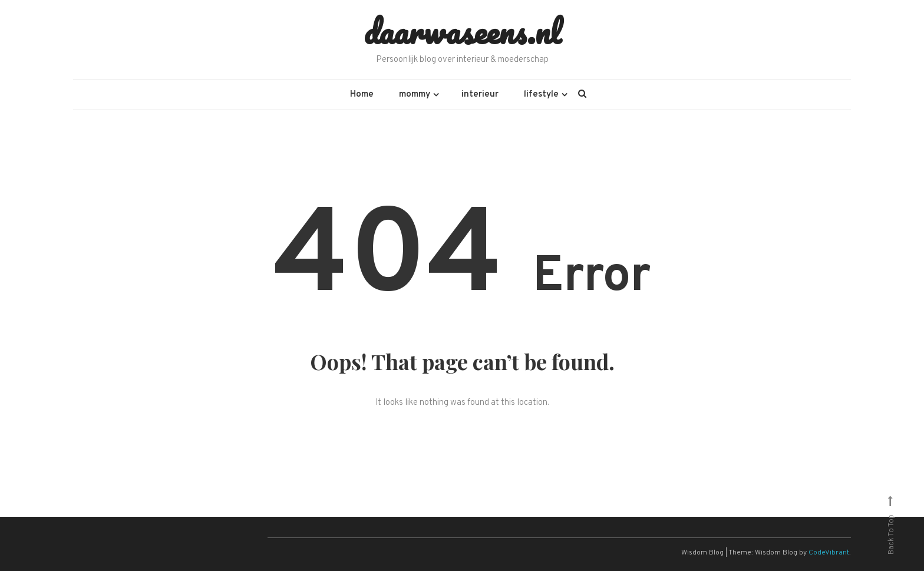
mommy (415, 95)
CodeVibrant (829, 553)
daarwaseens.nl (462, 31)
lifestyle (541, 95)
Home (362, 95)
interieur (480, 95)
